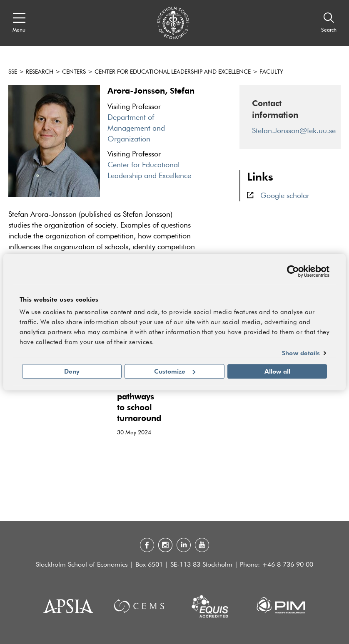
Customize (175, 371)
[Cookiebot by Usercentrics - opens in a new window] (293, 271)
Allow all (277, 371)
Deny (72, 371)
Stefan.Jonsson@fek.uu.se (294, 131)
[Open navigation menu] (19, 23)
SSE (13, 72)
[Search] (329, 23)
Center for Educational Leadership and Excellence (173, 72)
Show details (301, 353)
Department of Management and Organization (136, 129)
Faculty (271, 72)
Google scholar (285, 196)
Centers (74, 72)
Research (40, 72)
